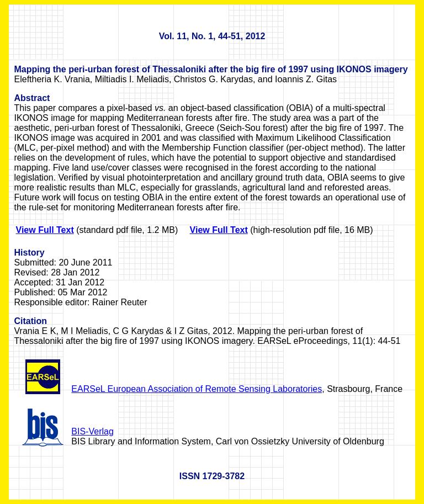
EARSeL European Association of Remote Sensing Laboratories (197, 389)
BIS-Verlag (92, 431)
